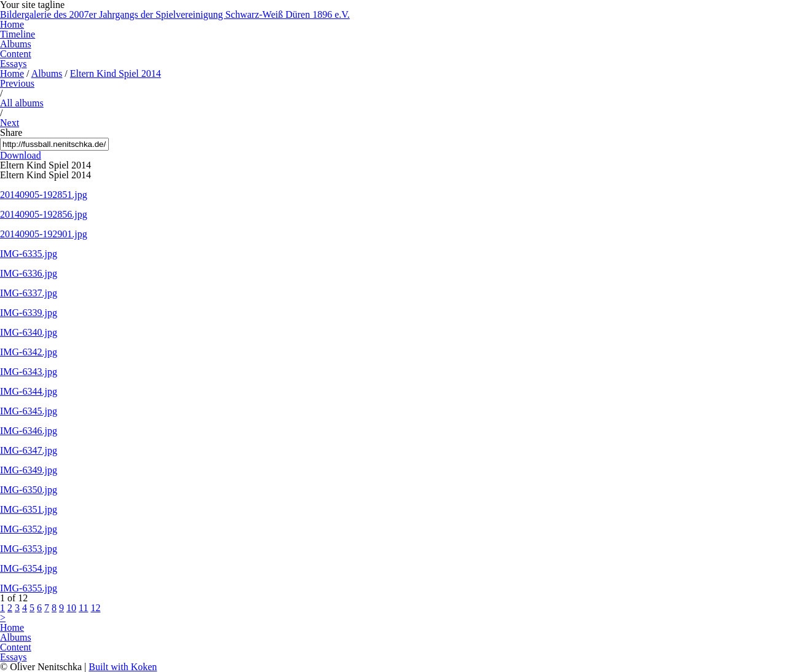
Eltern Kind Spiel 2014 (116, 73)
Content (16, 54)
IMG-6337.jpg (29, 293)
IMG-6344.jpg (29, 391)
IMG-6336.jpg (29, 273)
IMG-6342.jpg (29, 352)
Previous (17, 83)
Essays (14, 64)
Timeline (18, 34)
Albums (16, 44)
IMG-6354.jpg (29, 568)
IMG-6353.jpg (29, 549)
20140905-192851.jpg (44, 195)
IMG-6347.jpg (29, 450)
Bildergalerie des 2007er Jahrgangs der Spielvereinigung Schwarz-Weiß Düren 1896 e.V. (175, 14)
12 (95, 608)
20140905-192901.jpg (44, 234)
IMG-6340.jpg (29, 332)
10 (71, 608)
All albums (22, 103)
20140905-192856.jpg (44, 214)
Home (12, 24)
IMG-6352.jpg (29, 529)
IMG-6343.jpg (29, 372)
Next (10, 123)
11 (83, 608)
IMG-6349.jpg (29, 470)
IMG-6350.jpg (29, 490)
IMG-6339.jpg (29, 313)
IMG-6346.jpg (29, 431)
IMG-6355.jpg (29, 588)
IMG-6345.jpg (29, 411)
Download (21, 155)
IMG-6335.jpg (29, 254)
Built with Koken (123, 667)
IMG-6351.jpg (29, 509)
